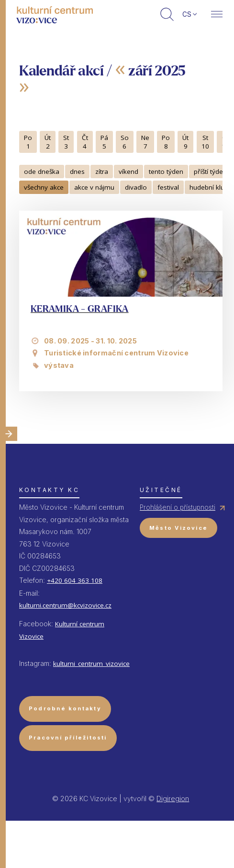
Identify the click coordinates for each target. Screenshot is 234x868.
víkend (128, 171)
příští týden (210, 171)
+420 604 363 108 (75, 580)
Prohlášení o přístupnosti (178, 507)
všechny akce (44, 187)
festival (168, 187)
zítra (102, 171)
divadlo (136, 187)
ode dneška (42, 171)
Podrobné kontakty (65, 708)
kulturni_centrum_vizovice (91, 664)
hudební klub (209, 187)
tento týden (166, 171)
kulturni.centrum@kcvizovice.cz (65, 605)
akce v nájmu (94, 187)
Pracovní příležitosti (68, 738)
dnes (77, 171)
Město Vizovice (178, 528)
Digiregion (173, 798)
